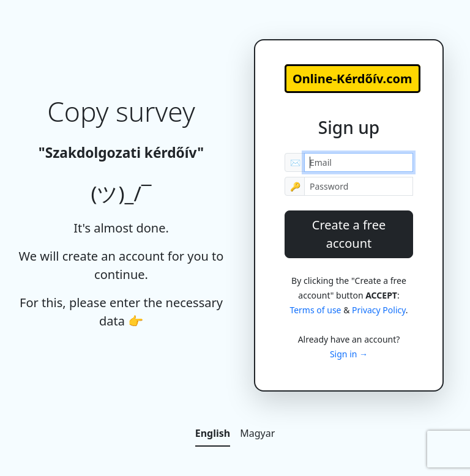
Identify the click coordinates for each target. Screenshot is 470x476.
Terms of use (315, 310)
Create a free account (349, 234)
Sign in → (349, 354)
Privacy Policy (379, 310)
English (213, 433)
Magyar (257, 433)
